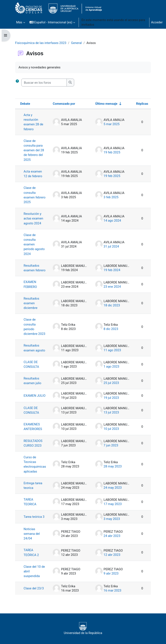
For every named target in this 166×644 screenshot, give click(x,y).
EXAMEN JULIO (35, 396)
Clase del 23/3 (34, 588)
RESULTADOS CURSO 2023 (33, 443)
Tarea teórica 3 (34, 517)
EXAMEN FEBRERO (30, 284)
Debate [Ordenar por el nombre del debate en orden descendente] (25, 104)
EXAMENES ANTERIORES (33, 427)
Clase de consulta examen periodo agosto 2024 (34, 244)
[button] (52, 22)
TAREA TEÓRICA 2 (31, 552)
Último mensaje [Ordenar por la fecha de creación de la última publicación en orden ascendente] (106, 104)
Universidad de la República (83, 628)
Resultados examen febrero (35, 268)
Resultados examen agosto (34, 348)
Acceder (157, 22)
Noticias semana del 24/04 (32, 534)
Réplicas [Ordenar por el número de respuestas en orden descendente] (142, 104)
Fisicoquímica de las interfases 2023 (41, 43)
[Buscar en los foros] (44, 82)
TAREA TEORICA (30, 502)
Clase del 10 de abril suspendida (34, 571)
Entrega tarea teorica (33, 485)
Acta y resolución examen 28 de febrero (33, 122)
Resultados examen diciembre (31, 303)
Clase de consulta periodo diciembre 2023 (34, 327)
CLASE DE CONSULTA (31, 364)
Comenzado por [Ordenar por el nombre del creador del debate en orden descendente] (64, 104)
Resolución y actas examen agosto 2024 (33, 218)
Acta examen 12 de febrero (33, 174)
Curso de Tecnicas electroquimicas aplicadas (35, 464)
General (76, 43)
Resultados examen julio (32, 381)
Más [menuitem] (19, 22)
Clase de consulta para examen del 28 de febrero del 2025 (34, 150)
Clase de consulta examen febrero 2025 (35, 195)
